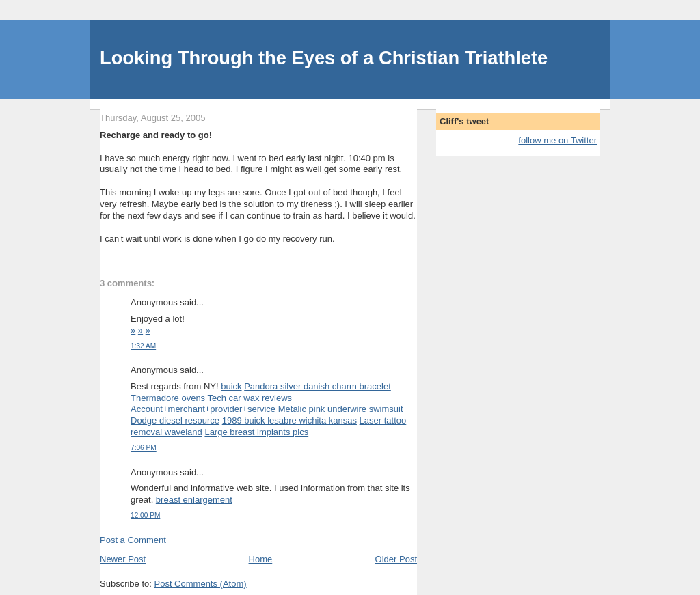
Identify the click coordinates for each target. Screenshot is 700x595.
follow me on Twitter (557, 140)
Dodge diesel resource (175, 420)
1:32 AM (143, 346)
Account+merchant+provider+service (203, 409)
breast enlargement (194, 500)
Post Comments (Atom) (201, 584)
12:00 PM (145, 515)
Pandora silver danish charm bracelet (318, 386)
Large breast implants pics (256, 432)
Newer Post (123, 559)
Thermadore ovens (168, 398)
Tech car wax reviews (250, 398)
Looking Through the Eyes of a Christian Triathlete (324, 58)
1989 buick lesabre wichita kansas (290, 420)
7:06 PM (144, 448)
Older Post (396, 559)
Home (261, 559)
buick (231, 386)
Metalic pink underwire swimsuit (341, 409)
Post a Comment (133, 540)
